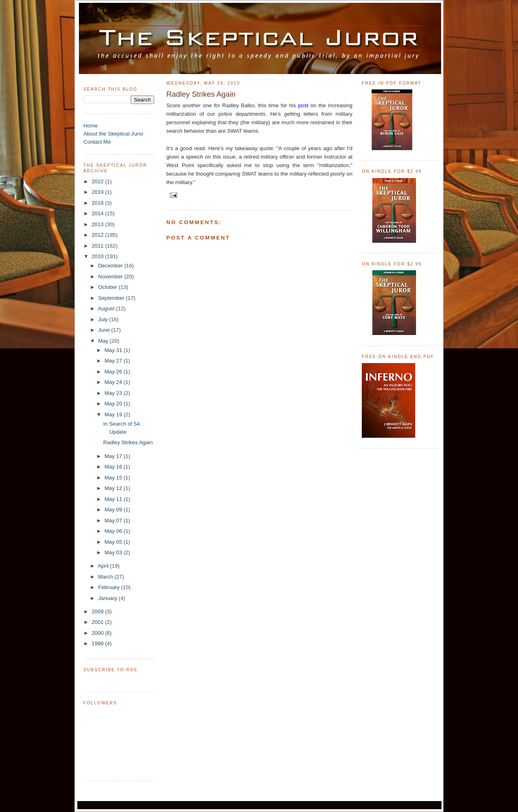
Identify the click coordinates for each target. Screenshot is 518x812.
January (108, 598)
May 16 (114, 467)
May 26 (114, 372)
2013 (98, 224)
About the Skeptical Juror (113, 134)
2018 (98, 203)
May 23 (114, 393)
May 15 (114, 478)
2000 (98, 633)
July (103, 319)
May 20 (114, 404)
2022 (98, 181)
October (108, 287)
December (111, 266)
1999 (98, 643)
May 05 (114, 542)
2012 (98, 235)
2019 (98, 192)
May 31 (114, 350)
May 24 (114, 382)
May (104, 341)
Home (90, 126)
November (111, 277)
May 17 (114, 456)
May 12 (114, 488)
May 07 (114, 520)
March (106, 577)
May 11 (114, 499)
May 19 (114, 414)
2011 (98, 246)
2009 (98, 612)
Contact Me (97, 142)
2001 (98, 622)
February (109, 587)
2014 (98, 213)
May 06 (114, 531)
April (104, 566)
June (104, 330)
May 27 (114, 361)
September (112, 298)
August (107, 308)
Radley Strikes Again (128, 442)
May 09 (114, 510)
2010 (98, 256)
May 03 (114, 552)
